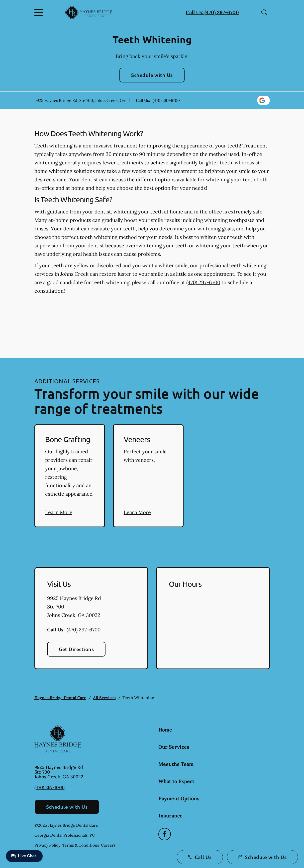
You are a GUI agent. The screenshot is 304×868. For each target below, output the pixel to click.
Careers (108, 845)
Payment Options (179, 798)
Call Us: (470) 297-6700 (212, 12)
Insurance (170, 816)
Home (165, 730)
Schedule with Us (152, 75)
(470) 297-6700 (166, 100)
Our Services (174, 747)
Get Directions (76, 649)
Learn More (59, 512)
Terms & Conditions (81, 845)
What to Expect (176, 781)
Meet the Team (176, 764)
